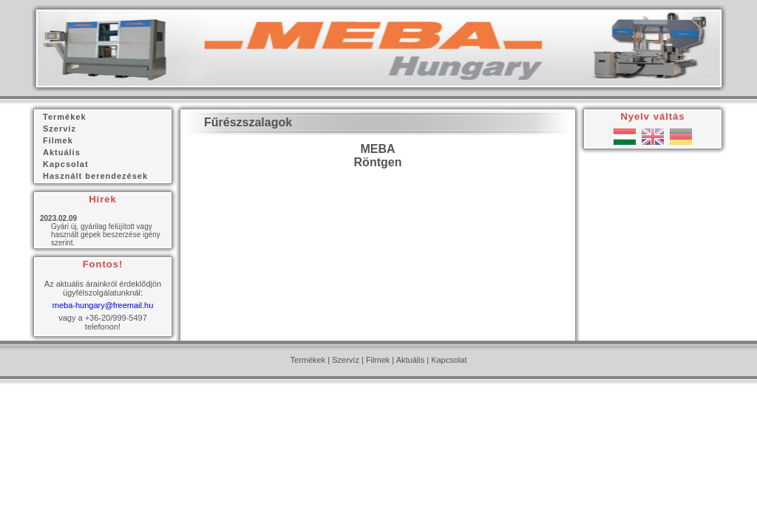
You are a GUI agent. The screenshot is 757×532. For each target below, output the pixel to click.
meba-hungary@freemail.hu (103, 305)
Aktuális (411, 360)
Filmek (378, 360)
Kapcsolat (449, 360)
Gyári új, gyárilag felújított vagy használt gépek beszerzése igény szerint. (106, 235)
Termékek (308, 360)
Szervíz (346, 360)
